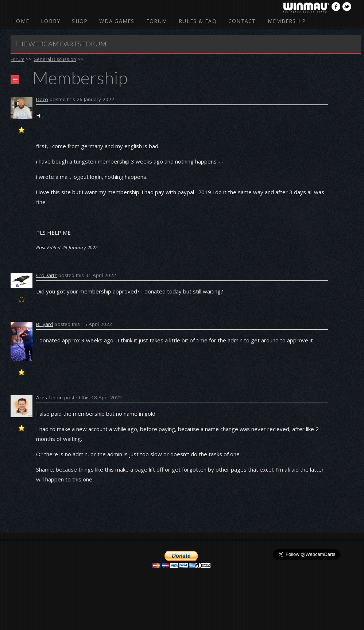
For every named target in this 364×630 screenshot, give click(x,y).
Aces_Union (49, 397)
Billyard (44, 324)
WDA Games (117, 21)
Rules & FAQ (198, 21)
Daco (42, 99)
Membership (287, 21)
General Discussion (55, 59)
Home (21, 21)
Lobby (51, 21)
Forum (157, 21)
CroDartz (47, 275)
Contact (242, 21)
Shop (80, 21)
